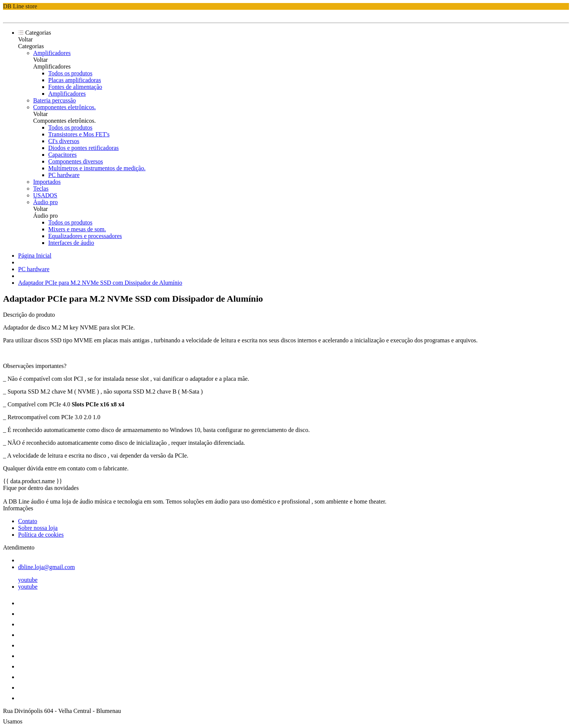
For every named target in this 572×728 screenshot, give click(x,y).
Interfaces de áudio (71, 243)
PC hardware (64, 175)
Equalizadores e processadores (85, 236)
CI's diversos (64, 141)
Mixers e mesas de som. (77, 229)
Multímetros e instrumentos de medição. (97, 168)
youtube (28, 580)
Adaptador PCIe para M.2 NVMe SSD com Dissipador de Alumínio (100, 283)
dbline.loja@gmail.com (47, 567)
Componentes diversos (76, 161)
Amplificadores (52, 53)
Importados (47, 182)
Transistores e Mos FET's (79, 134)
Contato (28, 521)
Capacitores (63, 155)
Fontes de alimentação (75, 87)
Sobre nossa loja (38, 528)
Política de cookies (41, 535)
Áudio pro (45, 202)
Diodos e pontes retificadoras (83, 148)
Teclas (41, 188)
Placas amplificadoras (75, 80)
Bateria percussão (54, 100)
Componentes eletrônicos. (64, 107)
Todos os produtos (70, 73)
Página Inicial (35, 256)
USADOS (45, 195)
